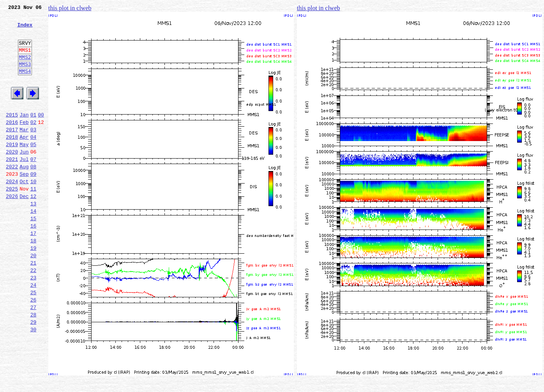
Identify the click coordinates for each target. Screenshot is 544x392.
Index (25, 29)
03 (34, 150)
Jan (24, 133)
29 (34, 373)
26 (34, 348)
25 (34, 339)
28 (34, 365)
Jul (24, 185)
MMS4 (25, 84)
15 (34, 253)
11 (34, 219)
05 (34, 168)
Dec (24, 228)
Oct (24, 210)
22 (34, 313)
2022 (12, 193)
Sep (24, 202)
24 (34, 330)
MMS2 (25, 67)
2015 (12, 133)
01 (34, 133)
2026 (12, 228)
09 (34, 202)
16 (34, 262)
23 (34, 322)
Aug (24, 193)
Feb (24, 142)
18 (34, 279)
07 (34, 185)
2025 (12, 219)
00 (41, 133)
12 (34, 228)
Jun (24, 176)
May (24, 168)
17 (34, 270)
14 (34, 245)
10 (34, 210)
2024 (12, 210)
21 (34, 305)
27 (34, 356)
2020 (12, 176)
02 (34, 142)
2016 (12, 142)
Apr (24, 159)
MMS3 (25, 76)
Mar (24, 150)
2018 (12, 159)
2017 (12, 150)
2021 (12, 185)
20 (34, 296)
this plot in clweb (70, 8)
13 (34, 236)
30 (34, 382)
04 (34, 159)
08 (34, 193)
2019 (12, 168)
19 (34, 288)
